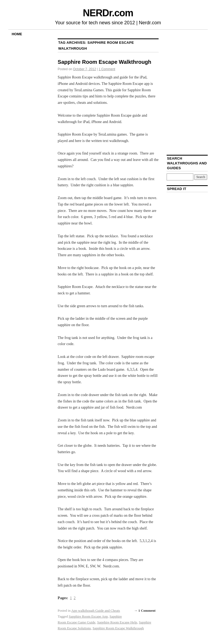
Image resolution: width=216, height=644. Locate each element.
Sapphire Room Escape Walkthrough (104, 62)
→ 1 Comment (145, 611)
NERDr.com (108, 13)
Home (17, 34)
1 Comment (107, 69)
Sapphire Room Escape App (88, 616)
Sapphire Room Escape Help (117, 622)
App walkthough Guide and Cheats (96, 611)
